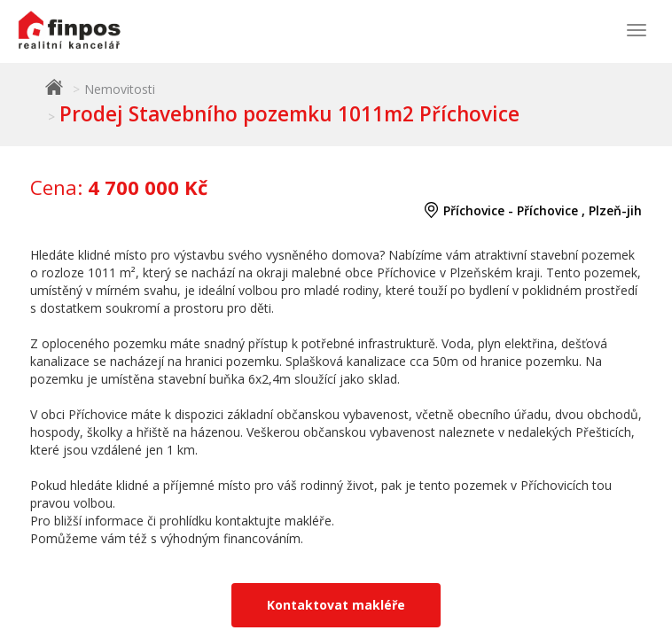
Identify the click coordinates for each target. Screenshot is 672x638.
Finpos (54, 87)
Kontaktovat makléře (336, 605)
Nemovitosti (120, 89)
